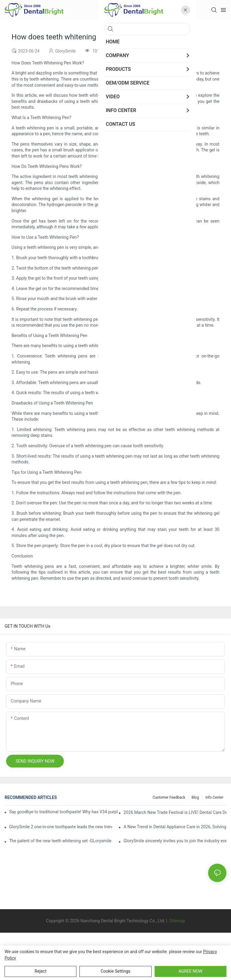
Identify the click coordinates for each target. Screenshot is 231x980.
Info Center (214, 797)
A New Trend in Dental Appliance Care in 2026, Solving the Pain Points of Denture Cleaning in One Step (175, 827)
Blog (195, 797)
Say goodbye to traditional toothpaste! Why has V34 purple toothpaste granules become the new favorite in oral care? (64, 812)
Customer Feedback (169, 797)
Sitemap (176, 921)
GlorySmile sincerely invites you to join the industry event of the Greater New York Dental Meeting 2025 (175, 841)
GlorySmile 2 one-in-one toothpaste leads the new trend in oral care (61, 827)
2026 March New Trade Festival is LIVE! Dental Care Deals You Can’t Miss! (175, 812)
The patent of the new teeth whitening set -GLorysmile (60, 841)
